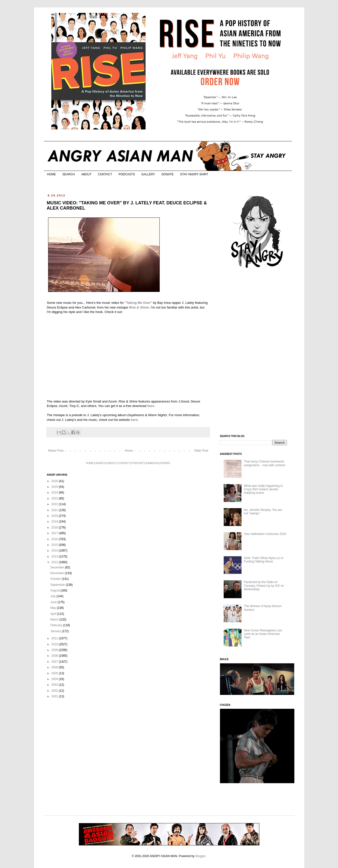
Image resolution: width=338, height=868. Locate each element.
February (57, 625)
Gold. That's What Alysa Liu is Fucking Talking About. (263, 560)
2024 (55, 493)
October (56, 579)
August (55, 590)
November (58, 573)
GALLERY (148, 174)
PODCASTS (127, 174)
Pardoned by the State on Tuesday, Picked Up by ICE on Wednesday (264, 586)
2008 (55, 656)
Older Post (201, 451)
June (54, 602)
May (54, 608)
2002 (55, 691)
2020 (55, 516)
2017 (55, 533)
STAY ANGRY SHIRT (194, 174)
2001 (55, 696)
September (58, 585)
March (55, 620)
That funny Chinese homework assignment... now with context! (264, 463)
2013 (55, 557)
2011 (55, 638)
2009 (55, 650)
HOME (52, 174)
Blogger (200, 856)
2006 (55, 667)
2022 (55, 504)
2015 (55, 545)
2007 (55, 662)
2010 (55, 644)
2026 (55, 481)
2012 (55, 562)
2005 (55, 673)
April (54, 614)
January (56, 631)
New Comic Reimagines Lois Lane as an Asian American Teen (263, 634)
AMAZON (153, 463)
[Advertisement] (257, 352)
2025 (55, 487)
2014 (55, 551)
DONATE (168, 174)
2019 (55, 522)
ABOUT (86, 174)
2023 (55, 498)
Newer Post (56, 451)
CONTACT (105, 174)
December (58, 567)
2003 (55, 685)
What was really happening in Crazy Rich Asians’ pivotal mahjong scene (263, 489)
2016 (55, 539)
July (53, 596)
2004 (55, 679)
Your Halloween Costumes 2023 (265, 534)
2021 (55, 510)
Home (129, 451)
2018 (55, 527)
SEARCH (69, 174)
